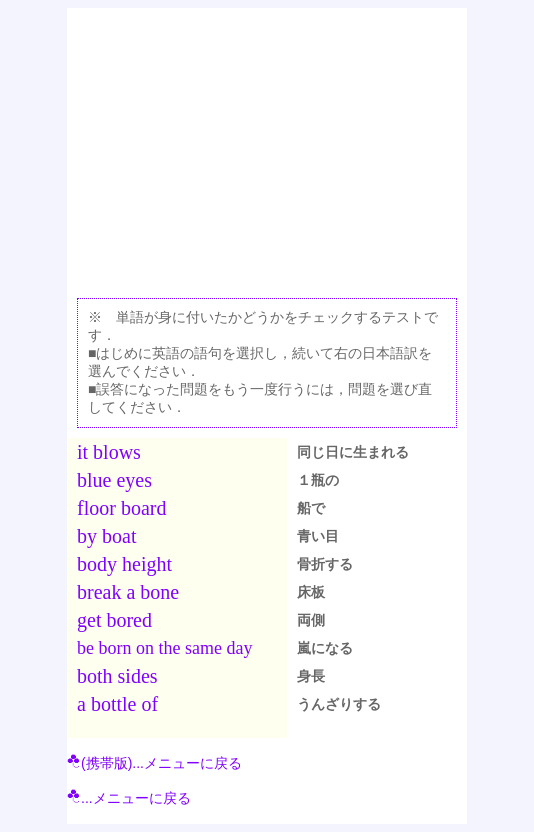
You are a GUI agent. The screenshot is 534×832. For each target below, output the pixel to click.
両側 (311, 620)
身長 (311, 676)
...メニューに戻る (129, 798)
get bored (114, 620)
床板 (311, 592)
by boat (106, 536)
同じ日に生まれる (353, 452)
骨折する (325, 564)
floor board (121, 508)
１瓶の (318, 480)
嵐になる (325, 648)
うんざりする (339, 704)
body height (124, 564)
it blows (109, 452)
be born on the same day (164, 648)
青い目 (318, 536)
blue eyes (114, 480)
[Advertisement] (267, 148)
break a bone (128, 592)
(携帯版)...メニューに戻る (154, 763)
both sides (117, 676)
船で (311, 508)
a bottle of (117, 704)
